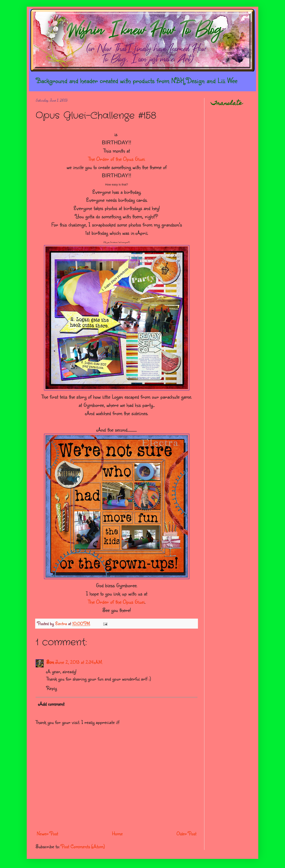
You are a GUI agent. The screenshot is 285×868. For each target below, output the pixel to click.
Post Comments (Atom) (83, 846)
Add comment (51, 704)
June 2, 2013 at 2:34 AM (79, 662)
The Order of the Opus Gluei (117, 159)
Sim (50, 662)
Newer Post (47, 833)
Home (117, 833)
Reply (52, 688)
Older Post (186, 833)
